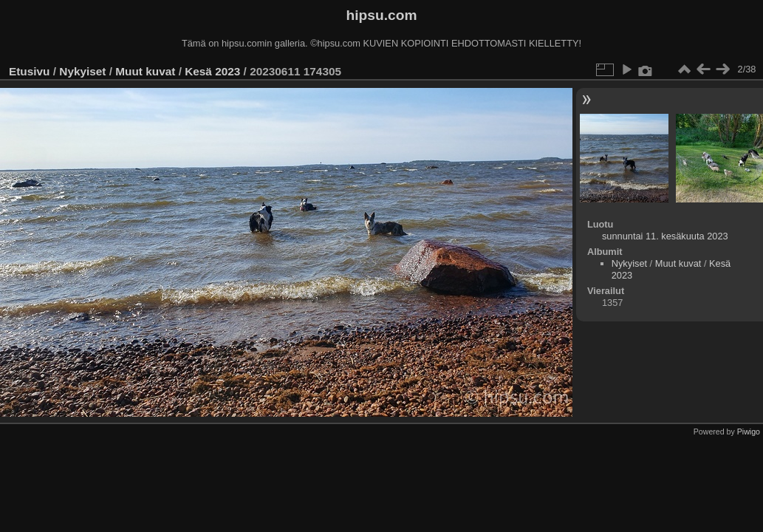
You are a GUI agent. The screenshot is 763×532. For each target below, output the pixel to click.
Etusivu (29, 71)
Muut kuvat (145, 71)
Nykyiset (82, 71)
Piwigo (749, 432)
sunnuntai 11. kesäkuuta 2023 (665, 236)
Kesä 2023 (212, 71)
